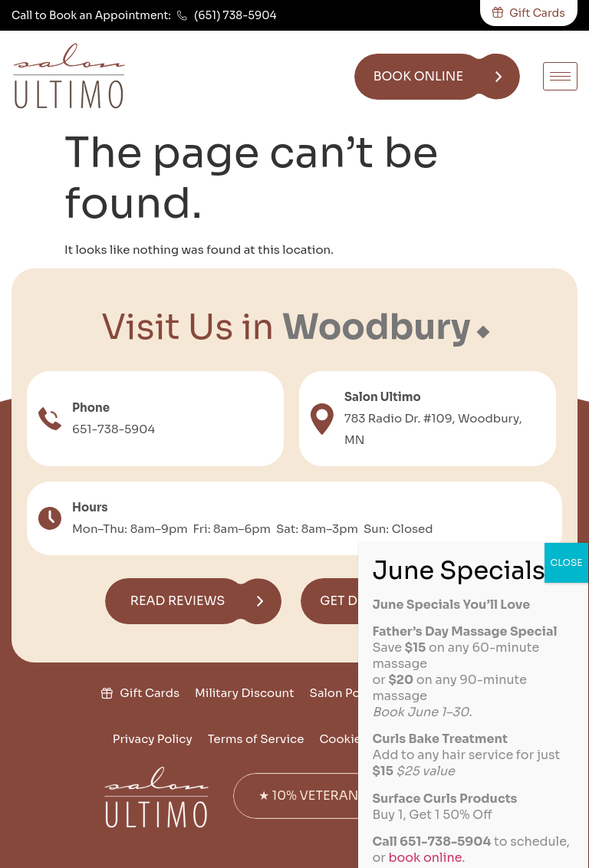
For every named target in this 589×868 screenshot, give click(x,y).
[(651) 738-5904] (182, 16)
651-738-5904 (114, 429)
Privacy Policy (153, 739)
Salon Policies (350, 693)
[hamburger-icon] (560, 76)
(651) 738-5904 (235, 15)
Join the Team (446, 693)
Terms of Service (256, 739)
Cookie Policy (359, 739)
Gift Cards (150, 693)
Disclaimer (445, 739)
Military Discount (245, 693)
